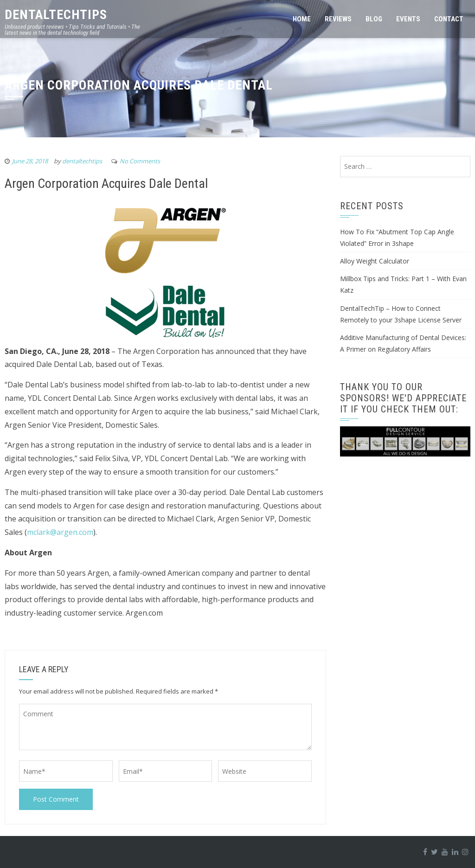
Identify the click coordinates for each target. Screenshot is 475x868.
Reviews (338, 19)
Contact (449, 19)
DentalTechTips (56, 15)
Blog (374, 19)
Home (302, 19)
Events (408, 19)
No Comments (140, 161)
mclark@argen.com (60, 532)
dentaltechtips (82, 161)
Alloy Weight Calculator (375, 261)
